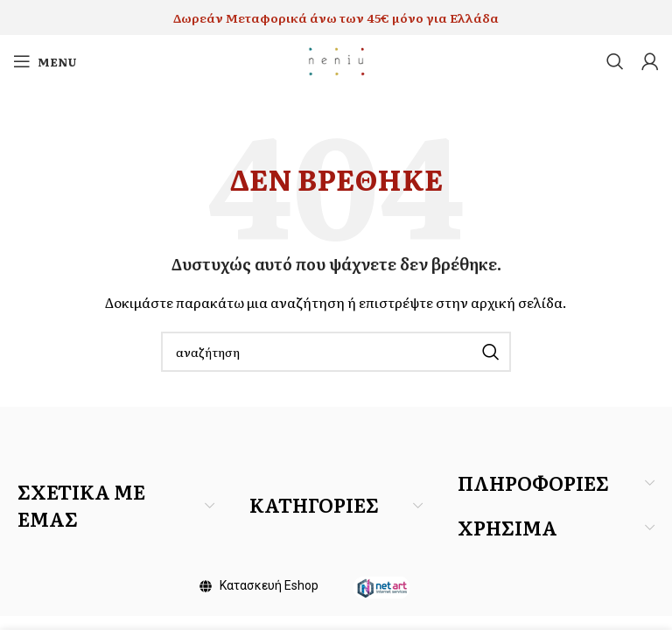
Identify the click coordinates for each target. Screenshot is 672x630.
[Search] (615, 61)
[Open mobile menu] (45, 61)
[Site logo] (336, 59)
